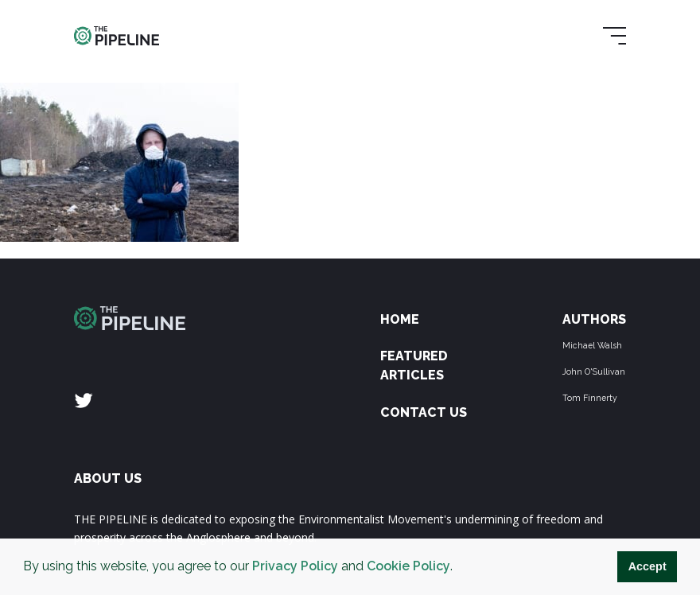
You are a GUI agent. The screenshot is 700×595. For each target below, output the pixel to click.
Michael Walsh (592, 345)
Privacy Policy (295, 566)
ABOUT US (108, 478)
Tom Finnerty (590, 398)
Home (400, 319)
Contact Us (424, 412)
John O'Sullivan (594, 371)
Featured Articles (414, 366)
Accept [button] (647, 566)
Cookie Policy (408, 566)
